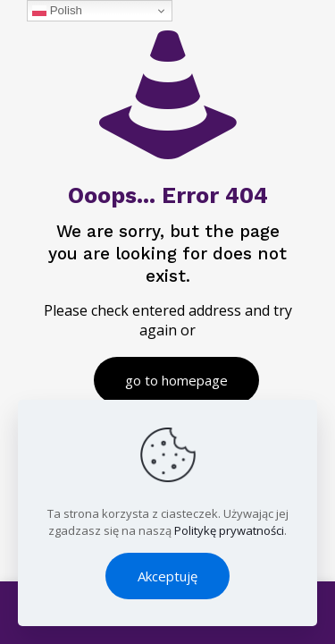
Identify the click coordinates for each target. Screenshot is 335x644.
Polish (57, 11)
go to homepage (176, 380)
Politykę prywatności (229, 530)
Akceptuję (167, 576)
